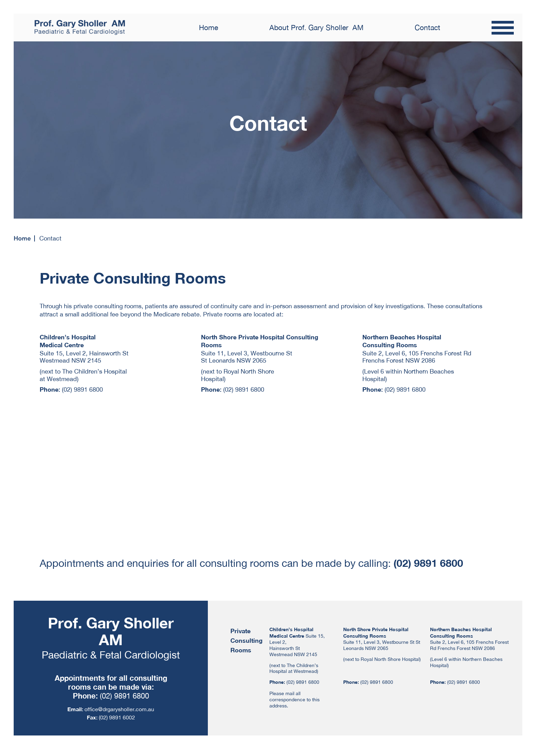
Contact (427, 27)
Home (209, 27)
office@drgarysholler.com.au (119, 709)
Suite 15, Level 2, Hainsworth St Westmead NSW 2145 (84, 357)
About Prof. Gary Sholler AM (316, 27)
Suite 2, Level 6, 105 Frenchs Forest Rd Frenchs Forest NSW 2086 (417, 357)
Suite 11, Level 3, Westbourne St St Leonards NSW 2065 (247, 357)
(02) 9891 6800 (82, 389)
